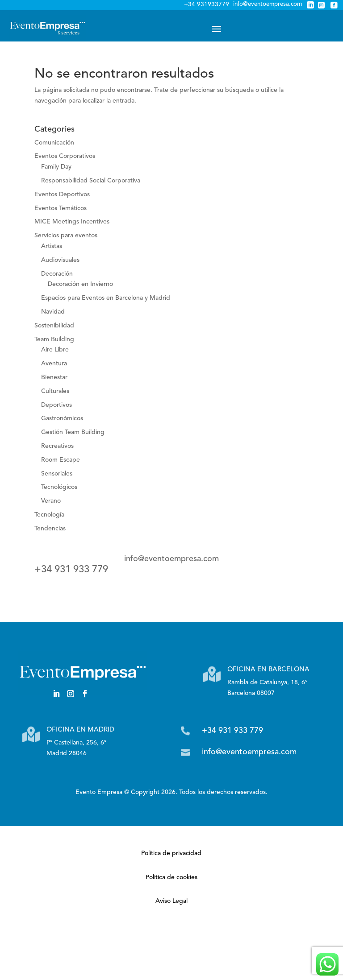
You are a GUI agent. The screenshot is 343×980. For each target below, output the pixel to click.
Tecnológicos (59, 487)
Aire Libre (55, 350)
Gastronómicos (62, 418)
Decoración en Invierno (80, 284)
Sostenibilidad (54, 326)
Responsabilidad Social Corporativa (91, 181)
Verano (51, 501)
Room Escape (61, 460)
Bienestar (54, 377)
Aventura (54, 364)
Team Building (54, 339)
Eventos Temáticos (61, 208)
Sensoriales (57, 474)
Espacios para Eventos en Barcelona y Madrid (106, 298)
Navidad (53, 312)
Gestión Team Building (73, 432)
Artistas (52, 246)
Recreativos (57, 446)
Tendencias (50, 529)
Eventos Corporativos (65, 156)
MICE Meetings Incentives (72, 222)
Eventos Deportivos (62, 194)
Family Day (56, 167)
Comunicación (54, 143)
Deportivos (56, 405)
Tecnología (49, 515)
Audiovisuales (60, 260)
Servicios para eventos (66, 236)
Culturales (55, 391)
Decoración (57, 274)
